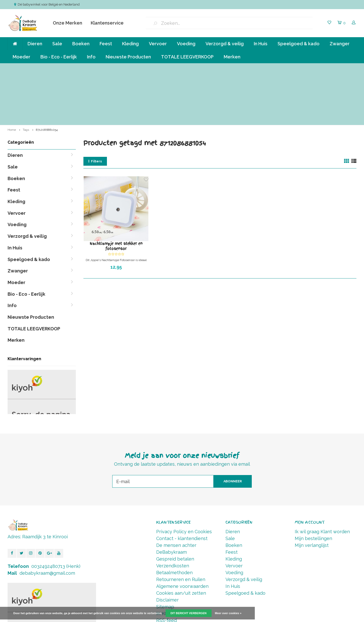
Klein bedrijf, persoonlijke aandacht (156, 68)
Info (91, 57)
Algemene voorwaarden (182, 535)
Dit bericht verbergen (189, 613)
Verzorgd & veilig (225, 44)
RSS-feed (166, 569)
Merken (232, 57)
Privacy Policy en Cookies (184, 480)
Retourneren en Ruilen (181, 528)
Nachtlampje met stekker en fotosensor (116, 195)
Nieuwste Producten (128, 57)
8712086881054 (47, 78)
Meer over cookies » (228, 613)
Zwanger (340, 44)
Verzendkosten (173, 514)
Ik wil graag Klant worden (322, 480)
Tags (26, 78)
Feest (106, 44)
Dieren (35, 44)
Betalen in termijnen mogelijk (239, 68)
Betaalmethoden (174, 521)
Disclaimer (167, 548)
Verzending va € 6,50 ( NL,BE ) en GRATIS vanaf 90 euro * (55, 68)
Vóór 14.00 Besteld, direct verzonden (322, 68)
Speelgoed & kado (299, 44)
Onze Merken (67, 23)
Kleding (130, 44)
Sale (57, 44)
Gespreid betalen (175, 507)
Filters (95, 110)
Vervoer (158, 44)
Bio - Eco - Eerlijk (59, 57)
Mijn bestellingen (313, 487)
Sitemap (165, 555)
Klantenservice (107, 23)
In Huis (261, 44)
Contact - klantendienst (182, 487)
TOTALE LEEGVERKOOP (187, 57)
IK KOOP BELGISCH (177, 562)
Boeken (81, 44)
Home (12, 78)
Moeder (21, 57)
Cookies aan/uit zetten (181, 541)
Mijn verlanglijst (312, 494)
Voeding (186, 44)
